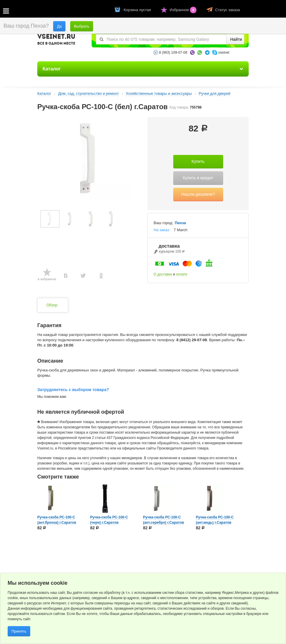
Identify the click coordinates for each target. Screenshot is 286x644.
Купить (198, 161)
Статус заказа (228, 10)
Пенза (180, 223)
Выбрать (82, 26)
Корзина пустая (138, 10)
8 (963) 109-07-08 (173, 53)
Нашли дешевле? (198, 194)
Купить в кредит (198, 178)
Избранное (184, 10)
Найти (236, 39)
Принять (19, 631)
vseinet (224, 53)
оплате (182, 274)
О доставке (163, 274)
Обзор (52, 305)
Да (59, 26)
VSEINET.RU (56, 40)
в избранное (47, 279)
